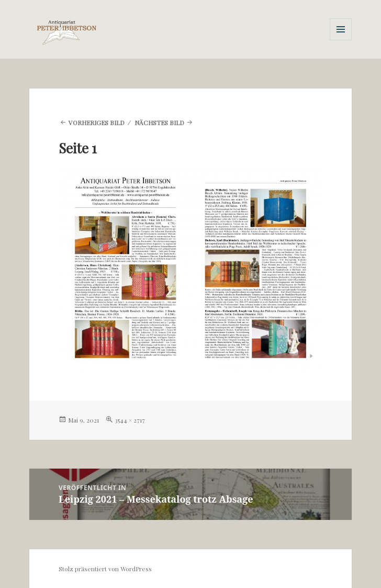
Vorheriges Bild (97, 123)
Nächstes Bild (159, 123)
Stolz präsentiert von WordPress (105, 569)
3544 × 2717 (130, 420)
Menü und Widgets (341, 40)
